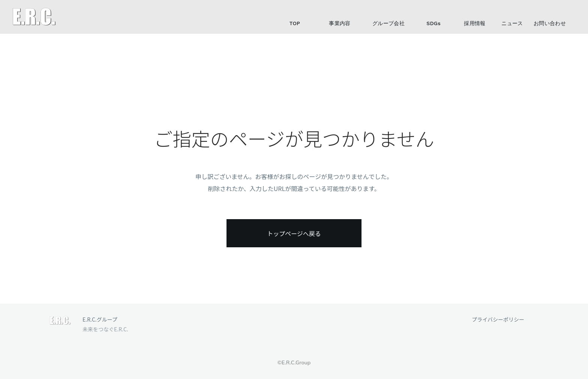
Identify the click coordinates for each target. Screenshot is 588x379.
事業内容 (340, 23)
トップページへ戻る (294, 233)
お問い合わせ (550, 23)
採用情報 (475, 23)
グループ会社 (388, 23)
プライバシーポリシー (498, 320)
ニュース (512, 23)
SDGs (433, 23)
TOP (295, 23)
